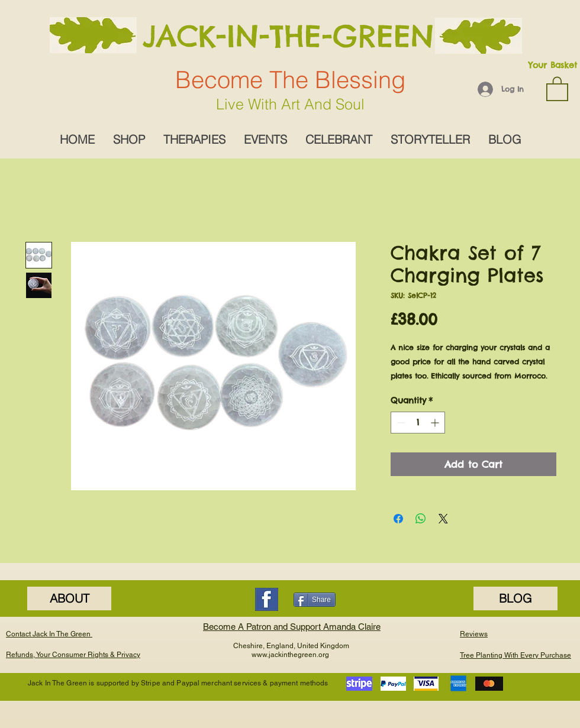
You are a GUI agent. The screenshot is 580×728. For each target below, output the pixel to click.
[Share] (315, 600)
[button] (557, 88)
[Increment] (436, 423)
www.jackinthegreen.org (290, 655)
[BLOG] (515, 598)
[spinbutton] (418, 423)
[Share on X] (443, 519)
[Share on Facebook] (398, 519)
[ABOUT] (69, 598)
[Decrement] (400, 423)
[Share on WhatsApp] (421, 519)
